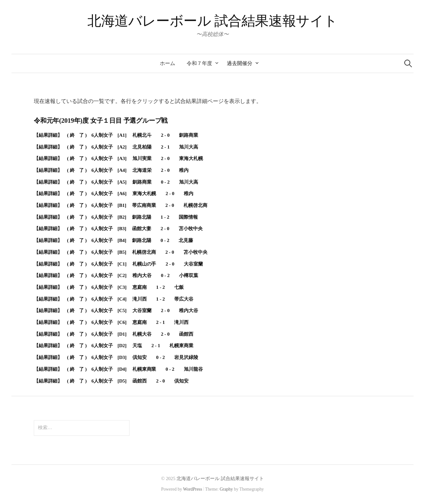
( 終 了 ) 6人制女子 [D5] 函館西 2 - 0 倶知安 (128, 381)
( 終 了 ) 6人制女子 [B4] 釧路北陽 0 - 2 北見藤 (130, 240)
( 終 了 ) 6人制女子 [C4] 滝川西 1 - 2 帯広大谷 (130, 299)
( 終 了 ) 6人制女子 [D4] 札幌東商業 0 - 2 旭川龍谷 (135, 369)
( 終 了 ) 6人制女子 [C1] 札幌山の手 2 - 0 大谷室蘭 (135, 264)
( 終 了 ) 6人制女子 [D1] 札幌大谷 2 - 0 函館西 (130, 334)
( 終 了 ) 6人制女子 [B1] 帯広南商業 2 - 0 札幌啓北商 (137, 205)
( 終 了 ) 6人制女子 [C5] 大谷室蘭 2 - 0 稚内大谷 (133, 310)
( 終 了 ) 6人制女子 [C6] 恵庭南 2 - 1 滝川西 (128, 322)
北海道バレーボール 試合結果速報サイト (212, 21)
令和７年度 (199, 63)
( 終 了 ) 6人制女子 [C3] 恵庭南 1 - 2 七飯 (125, 287)
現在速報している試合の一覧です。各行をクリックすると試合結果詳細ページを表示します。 (148, 101)
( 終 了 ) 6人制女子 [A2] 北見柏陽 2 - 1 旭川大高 (133, 147)
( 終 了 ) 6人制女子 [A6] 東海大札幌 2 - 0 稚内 (130, 193)
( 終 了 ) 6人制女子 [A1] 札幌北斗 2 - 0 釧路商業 (133, 135)
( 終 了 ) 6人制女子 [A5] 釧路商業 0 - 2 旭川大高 (133, 182)
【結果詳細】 (50, 135)
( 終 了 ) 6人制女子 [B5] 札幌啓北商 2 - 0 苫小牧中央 (137, 252)
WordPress (193, 489)
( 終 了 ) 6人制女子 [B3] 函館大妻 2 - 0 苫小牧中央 (135, 228)
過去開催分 (240, 63)
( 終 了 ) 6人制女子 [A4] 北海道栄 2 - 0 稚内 (128, 170)
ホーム (168, 63)
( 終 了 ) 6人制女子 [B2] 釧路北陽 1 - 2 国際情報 (132, 217)
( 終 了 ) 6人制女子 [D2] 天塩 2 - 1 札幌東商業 (130, 345)
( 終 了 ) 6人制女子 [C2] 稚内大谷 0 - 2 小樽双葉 (133, 275)
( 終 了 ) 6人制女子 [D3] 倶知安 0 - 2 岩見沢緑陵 (133, 357)
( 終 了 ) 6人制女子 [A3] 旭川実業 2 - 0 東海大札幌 (135, 158)
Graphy (226, 489)
